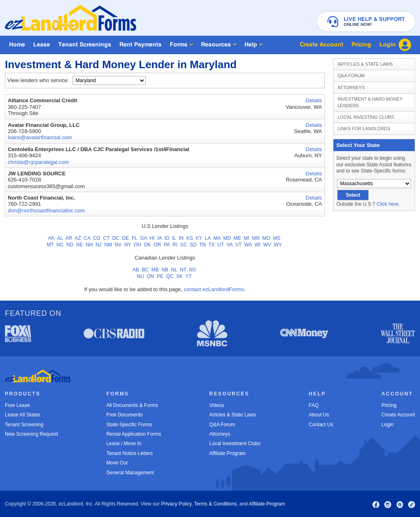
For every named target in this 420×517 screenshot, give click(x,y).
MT (50, 245)
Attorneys (351, 87)
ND (70, 245)
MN (256, 238)
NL (174, 270)
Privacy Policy (176, 504)
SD (193, 245)
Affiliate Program (227, 453)
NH (89, 245)
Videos (217, 405)
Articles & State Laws (365, 64)
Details (314, 100)
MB (155, 270)
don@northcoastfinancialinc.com (46, 210)
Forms (181, 45)
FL (135, 238)
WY (278, 245)
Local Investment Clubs (235, 443)
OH (137, 245)
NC (60, 245)
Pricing (389, 405)
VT (239, 245)
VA (230, 245)
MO (266, 238)
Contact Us (321, 425)
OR (157, 245)
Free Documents (124, 415)
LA (208, 238)
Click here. (388, 204)
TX (211, 245)
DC (116, 238)
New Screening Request (31, 434)
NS (193, 270)
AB (136, 270)
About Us (319, 415)
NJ (99, 245)
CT (106, 238)
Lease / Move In (124, 443)
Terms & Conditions (215, 504)
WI (257, 245)
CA (87, 238)
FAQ (314, 405)
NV (118, 245)
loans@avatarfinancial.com (40, 137)
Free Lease (17, 405)
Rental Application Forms (134, 434)
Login (387, 425)
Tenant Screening (24, 425)
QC (170, 276)
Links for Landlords (364, 129)
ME (237, 238)
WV (267, 245)
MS (277, 238)
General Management (130, 473)
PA (167, 245)
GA (143, 238)
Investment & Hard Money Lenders (370, 102)
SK (180, 276)
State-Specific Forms (129, 425)
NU (140, 276)
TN (203, 245)
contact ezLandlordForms (214, 289)
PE (160, 276)
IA (159, 238)
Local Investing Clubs (366, 117)
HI (152, 238)
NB (165, 270)
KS (189, 238)
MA (217, 238)
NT (183, 270)
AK (51, 238)
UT (221, 245)
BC (145, 270)
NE (80, 245)
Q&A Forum (351, 76)
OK (147, 245)
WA (248, 245)
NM (108, 245)
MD (227, 238)
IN (181, 238)
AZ (78, 238)
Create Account (398, 415)
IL (174, 238)
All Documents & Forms (132, 405)
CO (97, 238)
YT (188, 276)
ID (167, 238)
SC (184, 245)
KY (199, 238)
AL (60, 238)
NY (128, 245)
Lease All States (23, 415)
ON (151, 276)
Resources (219, 45)
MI (246, 238)
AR (69, 238)
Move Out (117, 463)
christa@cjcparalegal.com (38, 162)
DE (126, 238)
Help (253, 45)
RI (175, 245)
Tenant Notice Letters (129, 453)
